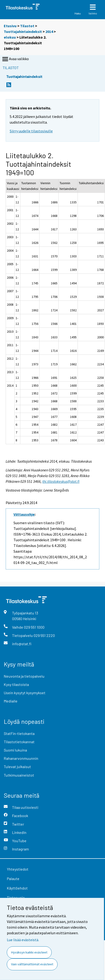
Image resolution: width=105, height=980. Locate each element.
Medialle (11, 701)
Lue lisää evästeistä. (23, 940)
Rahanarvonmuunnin (21, 758)
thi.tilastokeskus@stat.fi (61, 481)
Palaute (13, 879)
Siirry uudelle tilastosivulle (31, 131)
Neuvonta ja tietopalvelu (24, 676)
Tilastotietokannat (19, 742)
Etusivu (10, 26)
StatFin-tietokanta (19, 733)
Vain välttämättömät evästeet (32, 964)
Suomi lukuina (15, 750)
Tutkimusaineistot (19, 775)
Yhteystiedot (18, 869)
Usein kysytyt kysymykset (25, 693)
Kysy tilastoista (16, 684)
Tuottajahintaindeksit (23, 31)
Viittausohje (24, 514)
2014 (49, 31)
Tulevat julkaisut (17, 767)
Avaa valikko (15, 59)
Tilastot (27, 26)
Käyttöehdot (17, 888)
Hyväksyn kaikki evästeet (29, 952)
